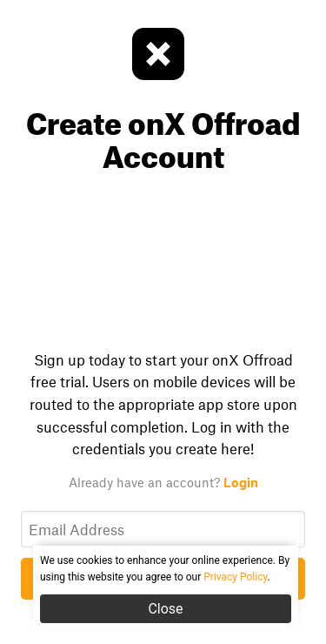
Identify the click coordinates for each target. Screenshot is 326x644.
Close (165, 609)
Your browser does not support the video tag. (163, 255)
